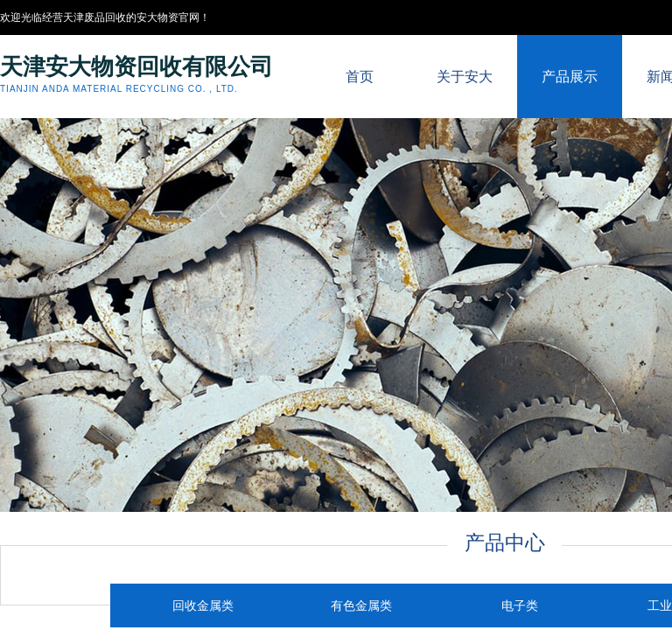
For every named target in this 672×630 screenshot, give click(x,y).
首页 (360, 77)
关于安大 (465, 77)
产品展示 (570, 77)
